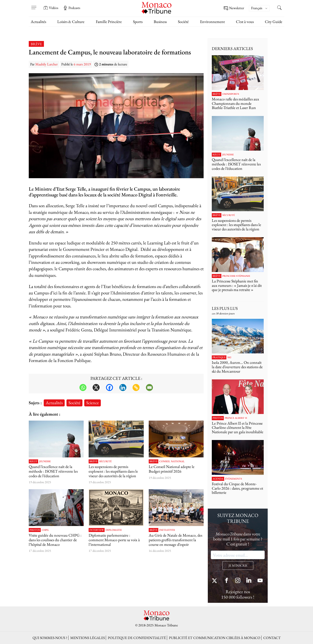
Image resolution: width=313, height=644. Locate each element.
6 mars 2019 (82, 64)
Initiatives (167, 530)
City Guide (274, 22)
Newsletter (234, 8)
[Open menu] (34, 5)
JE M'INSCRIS (238, 565)
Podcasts (72, 8)
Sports (138, 22)
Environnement (212, 22)
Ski (229, 357)
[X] (96, 387)
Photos (35, 530)
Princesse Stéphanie (236, 276)
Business (160, 22)
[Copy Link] (136, 387)
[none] (261, 8)
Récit (33, 461)
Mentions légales (88, 638)
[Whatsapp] (83, 387)
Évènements (234, 479)
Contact (272, 638)
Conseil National (172, 461)
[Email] (149, 387)
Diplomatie (114, 530)
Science (93, 403)
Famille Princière (109, 22)
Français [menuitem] (257, 8)
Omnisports (231, 94)
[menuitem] (259, 8)
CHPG (45, 530)
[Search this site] (279, 8)
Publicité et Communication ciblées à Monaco (215, 638)
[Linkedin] (123, 387)
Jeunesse (45, 461)
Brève (36, 44)
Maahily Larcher (47, 64)
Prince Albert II (236, 418)
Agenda (218, 479)
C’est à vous (245, 22)
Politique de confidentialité (137, 638)
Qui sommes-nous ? (50, 638)
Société (183, 22)
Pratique (219, 357)
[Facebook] (109, 387)
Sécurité (105, 461)
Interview (97, 530)
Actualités (38, 22)
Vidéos (51, 8)
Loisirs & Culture (71, 22)
